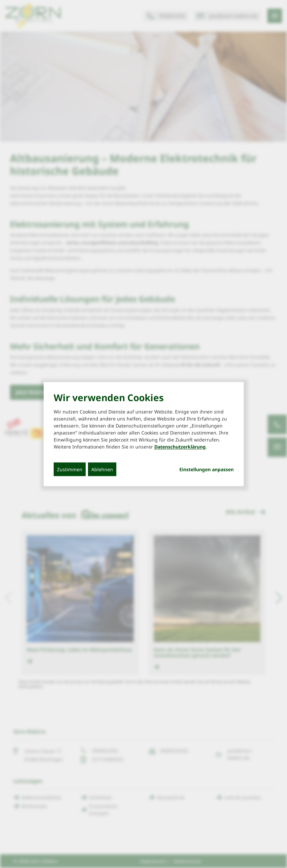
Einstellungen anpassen (206, 470)
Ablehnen (102, 469)
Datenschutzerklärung (180, 447)
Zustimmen (70, 469)
